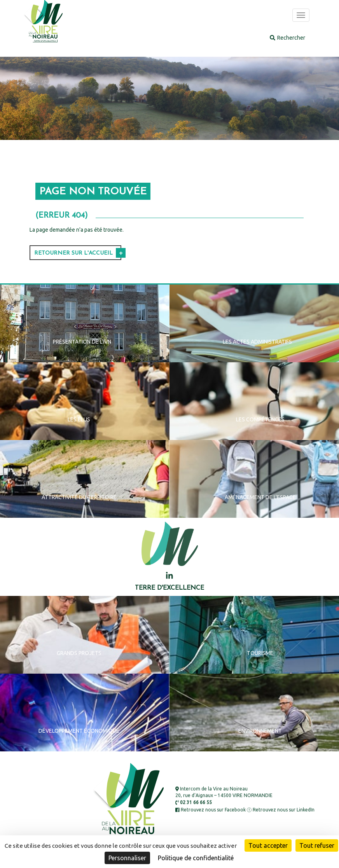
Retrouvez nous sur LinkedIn (281, 809)
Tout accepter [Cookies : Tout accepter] (268, 845)
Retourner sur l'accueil (73, 253)
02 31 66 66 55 (194, 803)
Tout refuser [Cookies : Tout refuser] (317, 845)
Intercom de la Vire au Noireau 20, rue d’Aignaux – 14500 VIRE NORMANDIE (224, 792)
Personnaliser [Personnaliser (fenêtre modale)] (127, 858)
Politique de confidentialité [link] (196, 858)
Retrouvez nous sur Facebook (211, 809)
